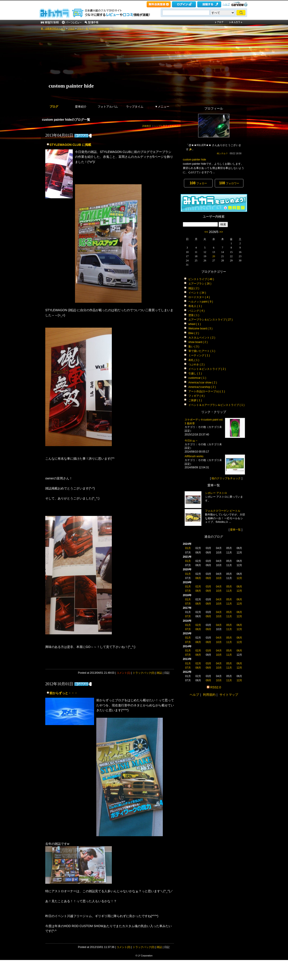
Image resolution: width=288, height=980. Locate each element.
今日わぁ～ (191, 441)
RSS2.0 (216, 687)
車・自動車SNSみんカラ (53, 29)
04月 (219, 587)
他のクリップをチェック (226, 478)
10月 (219, 578)
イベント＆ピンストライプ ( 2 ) (207, 369)
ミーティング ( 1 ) (199, 355)
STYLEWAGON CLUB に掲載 (70, 145)
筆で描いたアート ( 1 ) (202, 351)
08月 (198, 578)
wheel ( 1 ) (195, 324)
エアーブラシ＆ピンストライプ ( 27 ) (210, 320)
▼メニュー (162, 107)
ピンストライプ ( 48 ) (201, 279)
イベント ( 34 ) (197, 293)
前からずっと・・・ (63, 693)
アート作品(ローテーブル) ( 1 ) (207, 391)
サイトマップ (229, 695)
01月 (188, 548)
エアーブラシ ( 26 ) (200, 284)
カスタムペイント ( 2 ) (202, 338)
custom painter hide (71, 86)
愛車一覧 (235, 530)
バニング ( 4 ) (196, 311)
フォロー (198, 183)
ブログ (71, 29)
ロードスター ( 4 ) (199, 297)
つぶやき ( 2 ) (196, 365)
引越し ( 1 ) (195, 373)
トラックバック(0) (144, 673)
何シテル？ (222, 153)
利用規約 (209, 695)
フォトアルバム (108, 107)
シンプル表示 (161, 126)
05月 (229, 587)
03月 (208, 587)
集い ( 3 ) (194, 347)
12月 (239, 578)
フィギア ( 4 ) (196, 396)
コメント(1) (123, 673)
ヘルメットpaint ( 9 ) (201, 302)
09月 (208, 578)
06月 (239, 587)
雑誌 (159, 673)
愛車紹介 (81, 107)
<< (206, 232)
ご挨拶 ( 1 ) (195, 400)
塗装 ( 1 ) (194, 315)
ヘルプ (226, 4)
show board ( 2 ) (198, 342)
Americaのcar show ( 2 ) (203, 383)
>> (221, 232)
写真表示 (174, 126)
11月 (229, 591)
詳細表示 (147, 126)
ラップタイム (135, 107)
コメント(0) (123, 947)
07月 (188, 591)
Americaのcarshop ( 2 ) (202, 387)
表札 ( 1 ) (194, 360)
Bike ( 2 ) (194, 333)
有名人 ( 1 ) (195, 306)
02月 (198, 587)
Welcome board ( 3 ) (200, 329)
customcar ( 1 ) (197, 378)
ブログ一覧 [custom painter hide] (93, 29)
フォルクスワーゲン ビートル (223, 511)
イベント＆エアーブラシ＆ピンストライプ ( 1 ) (216, 405)
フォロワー (229, 183)
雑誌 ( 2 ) (194, 288)
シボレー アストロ (216, 493)
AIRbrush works (194, 456)
